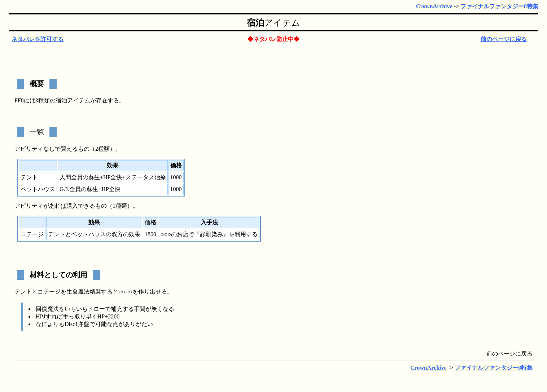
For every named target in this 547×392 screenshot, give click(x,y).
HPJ (41, 316)
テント (29, 177)
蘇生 (94, 177)
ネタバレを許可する (38, 39)
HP (107, 177)
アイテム (282, 23)
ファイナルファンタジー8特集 (499, 6)
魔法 (53, 309)
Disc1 (71, 324)
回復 (41, 309)
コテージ (32, 234)
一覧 (37, 132)
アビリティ (29, 149)
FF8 (19, 100)
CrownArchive (434, 6)
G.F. (64, 189)
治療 (160, 177)
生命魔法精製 (84, 292)
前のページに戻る (504, 39)
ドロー (96, 309)
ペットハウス (38, 189)
